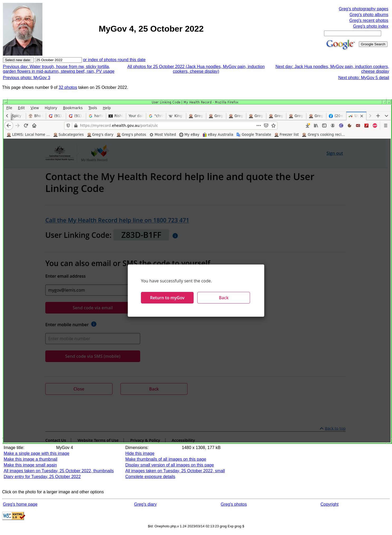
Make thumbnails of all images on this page (166, 459)
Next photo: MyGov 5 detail (364, 78)
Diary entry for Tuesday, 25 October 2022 (42, 477)
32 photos (68, 87)
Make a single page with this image (36, 453)
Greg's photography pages (364, 9)
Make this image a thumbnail (31, 459)
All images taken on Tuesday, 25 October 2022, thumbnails (59, 471)
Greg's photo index (371, 26)
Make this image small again (30, 465)
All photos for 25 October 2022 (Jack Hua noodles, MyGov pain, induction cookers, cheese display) (196, 69)
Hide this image (140, 453)
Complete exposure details (150, 477)
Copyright (329, 504)
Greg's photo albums (369, 15)
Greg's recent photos (369, 20)
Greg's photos (234, 504)
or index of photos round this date (114, 60)
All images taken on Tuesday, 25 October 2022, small (175, 471)
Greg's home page (20, 504)
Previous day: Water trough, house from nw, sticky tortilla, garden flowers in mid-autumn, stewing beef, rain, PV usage (59, 69)
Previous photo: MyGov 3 (27, 78)
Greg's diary (145, 504)
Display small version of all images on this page (170, 465)
